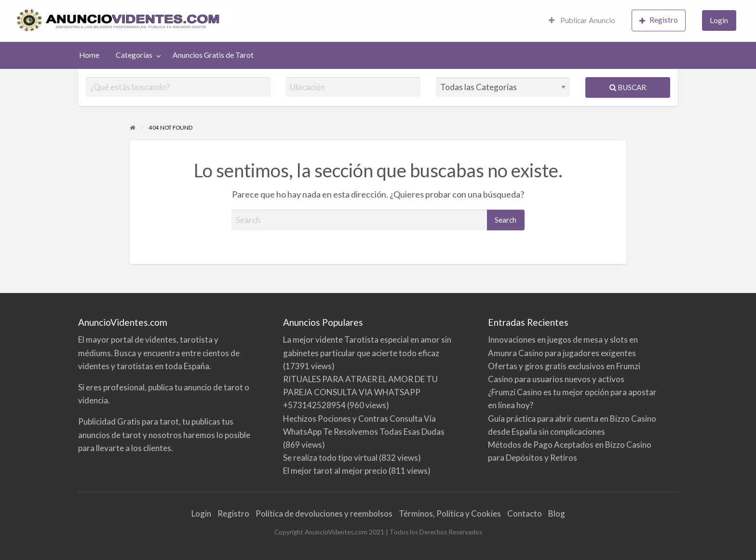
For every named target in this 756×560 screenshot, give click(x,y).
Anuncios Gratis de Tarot (213, 55)
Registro (659, 20)
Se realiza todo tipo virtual (330, 458)
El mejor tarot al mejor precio (335, 471)
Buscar (628, 87)
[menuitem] (582, 21)
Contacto (525, 513)
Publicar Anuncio (582, 20)
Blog (557, 513)
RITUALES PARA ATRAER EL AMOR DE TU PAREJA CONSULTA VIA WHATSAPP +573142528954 (360, 392)
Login (719, 20)
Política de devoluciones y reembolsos (324, 513)
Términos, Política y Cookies (450, 513)
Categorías (134, 55)
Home (89, 55)
